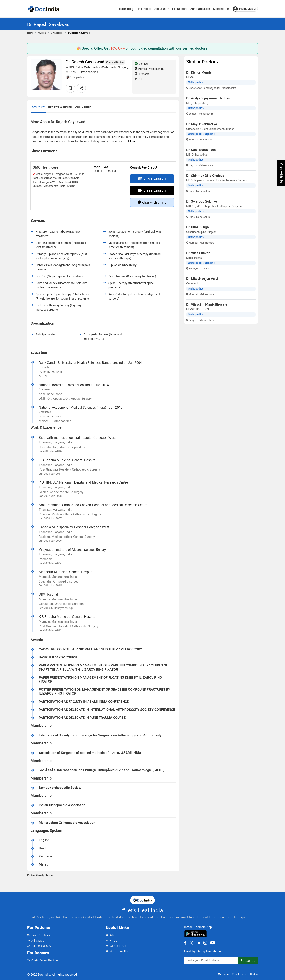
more (132, 141)
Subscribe (248, 961)
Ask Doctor (83, 107)
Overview (38, 107)
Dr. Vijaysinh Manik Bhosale (207, 304)
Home (30, 33)
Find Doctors (41, 935)
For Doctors (180, 9)
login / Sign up (245, 9)
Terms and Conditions (232, 974)
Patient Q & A (41, 946)
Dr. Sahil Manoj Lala (201, 150)
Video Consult (152, 191)
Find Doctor (144, 9)
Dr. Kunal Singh (198, 227)
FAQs (114, 940)
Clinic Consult (152, 179)
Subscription (221, 9)
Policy (254, 974)
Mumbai (42, 33)
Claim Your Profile (45, 960)
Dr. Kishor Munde (199, 72)
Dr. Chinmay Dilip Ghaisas (205, 176)
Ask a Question (200, 9)
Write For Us (119, 951)
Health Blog (125, 9)
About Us (162, 9)
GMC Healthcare (45, 167)
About (114, 935)
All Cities (38, 940)
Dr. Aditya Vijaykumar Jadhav (208, 98)
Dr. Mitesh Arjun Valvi (202, 279)
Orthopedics (57, 33)
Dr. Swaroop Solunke (202, 201)
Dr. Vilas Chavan (198, 253)
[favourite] (70, 88)
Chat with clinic (152, 202)
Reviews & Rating (60, 107)
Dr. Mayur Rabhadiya (202, 124)
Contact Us (118, 946)
